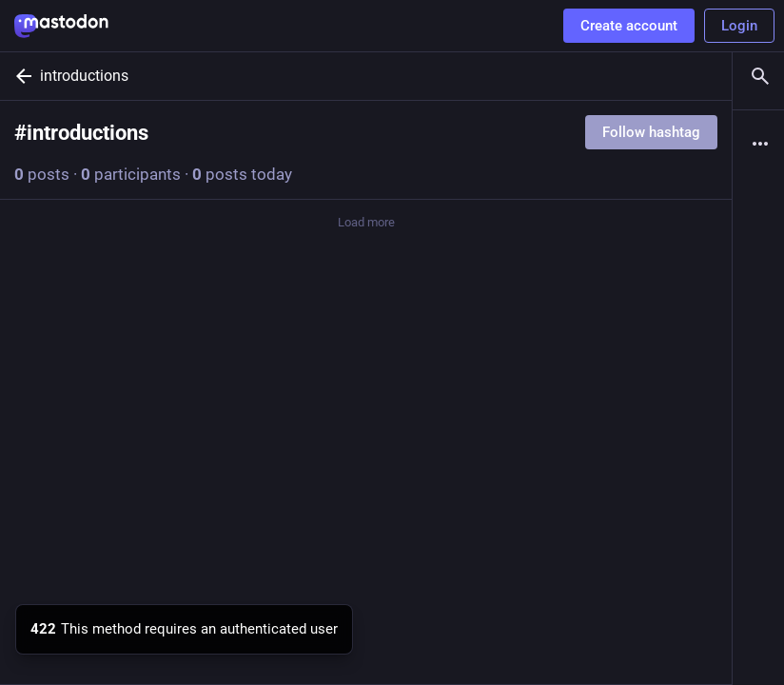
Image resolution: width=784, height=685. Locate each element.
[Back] (20, 76)
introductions (84, 76)
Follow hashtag (651, 132)
